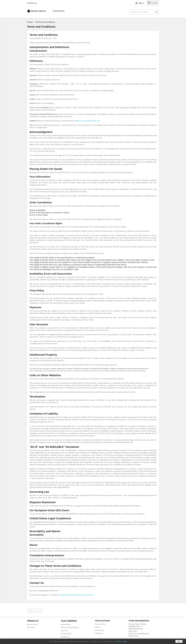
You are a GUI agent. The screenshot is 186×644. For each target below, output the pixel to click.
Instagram (40, 611)
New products (33, 624)
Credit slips (99, 630)
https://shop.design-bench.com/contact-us (77, 595)
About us (65, 630)
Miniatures (59, 11)
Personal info (100, 624)
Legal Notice (66, 624)
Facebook (30, 611)
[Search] (144, 12)
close (179, 641)
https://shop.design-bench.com (87, 121)
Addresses (99, 633)
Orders (98, 627)
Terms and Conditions (70, 627)
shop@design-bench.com (139, 635)
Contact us (32, 3)
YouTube (35, 611)
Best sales (31, 627)
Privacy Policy (66, 634)
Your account (102, 621)
